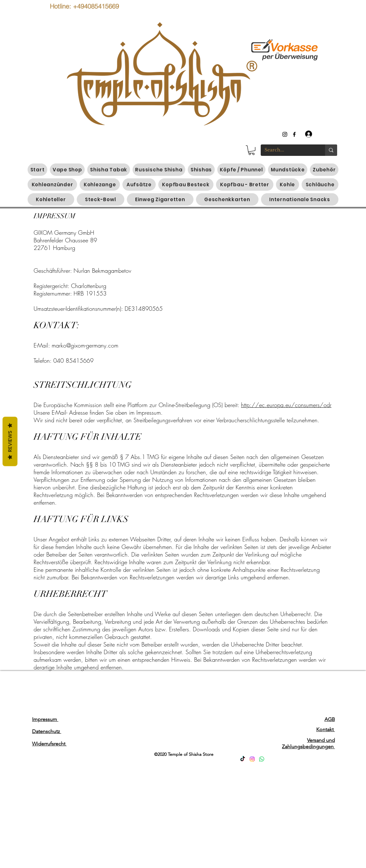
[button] (252, 150)
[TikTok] (243, 759)
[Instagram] (252, 759)
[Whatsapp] (262, 759)
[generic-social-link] (294, 134)
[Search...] (288, 150)
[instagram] (285, 134)
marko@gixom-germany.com (85, 345)
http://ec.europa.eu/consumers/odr (286, 405)
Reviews (10, 442)
